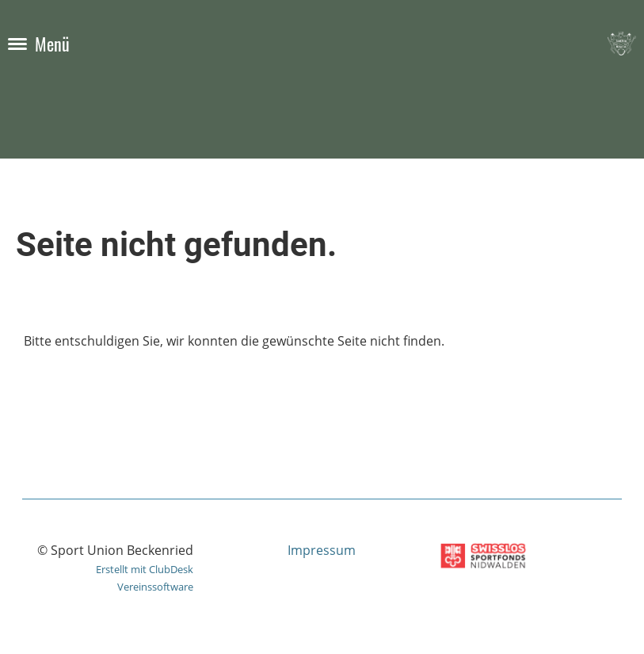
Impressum (322, 550)
